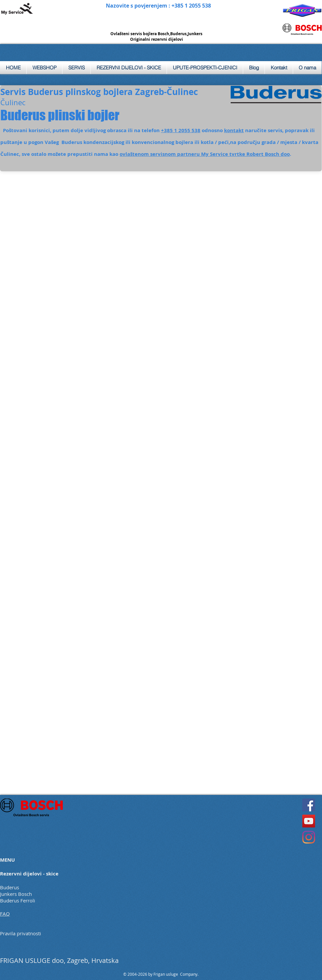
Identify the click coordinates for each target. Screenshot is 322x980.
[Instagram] (309, 837)
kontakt (234, 130)
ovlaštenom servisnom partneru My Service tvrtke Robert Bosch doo (205, 154)
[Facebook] (309, 805)
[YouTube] (309, 821)
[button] (76, 68)
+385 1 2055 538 (181, 130)
